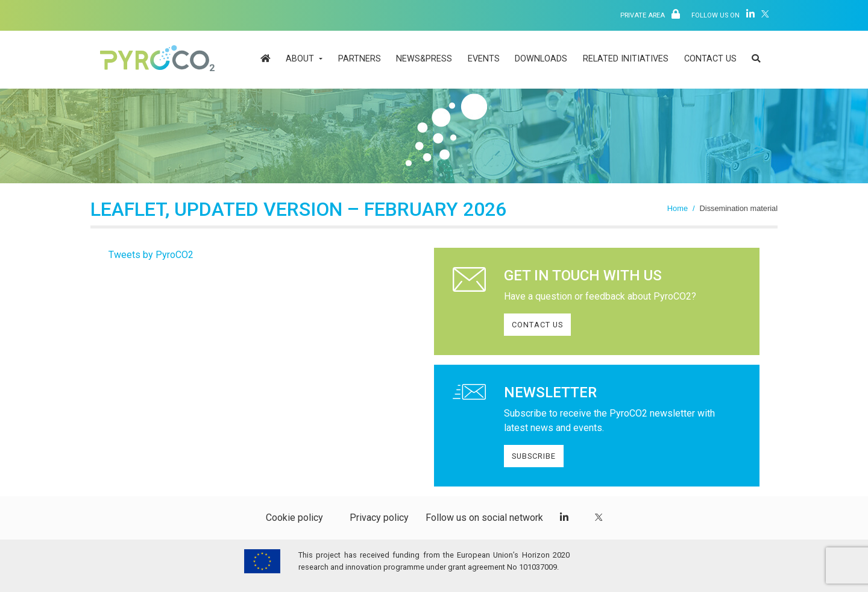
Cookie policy (294, 518)
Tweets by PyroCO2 (151, 255)
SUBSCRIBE (534, 456)
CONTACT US (537, 325)
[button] (756, 60)
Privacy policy (379, 518)
